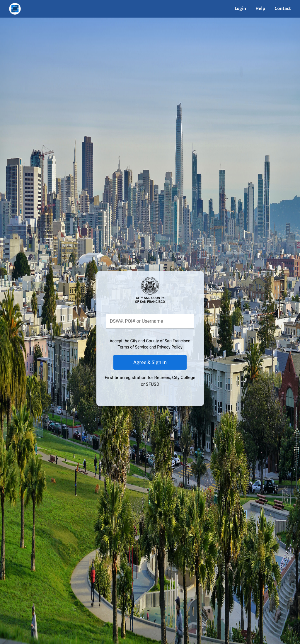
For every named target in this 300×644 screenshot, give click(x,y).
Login (240, 9)
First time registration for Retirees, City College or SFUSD (150, 381)
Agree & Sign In (150, 362)
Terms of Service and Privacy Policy (150, 347)
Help (260, 9)
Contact (283, 9)
